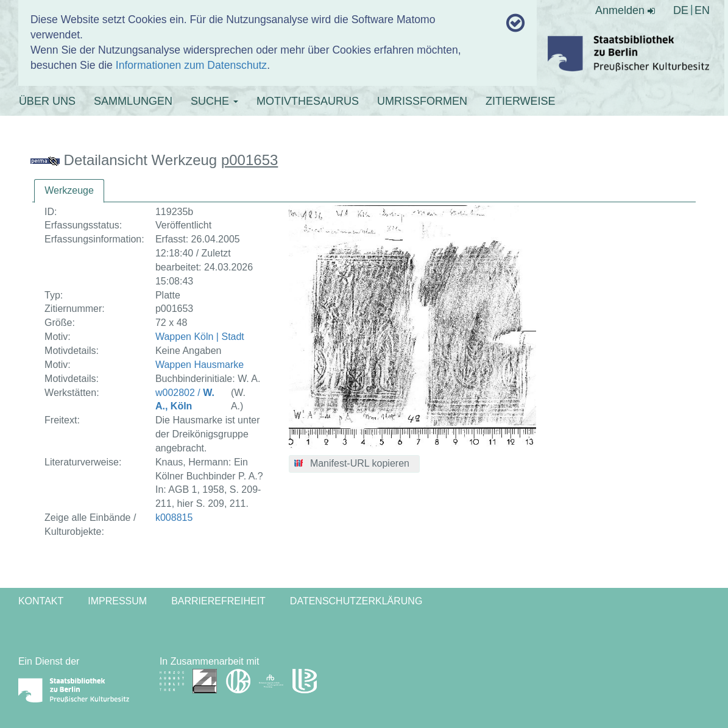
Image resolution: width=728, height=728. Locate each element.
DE (681, 10)
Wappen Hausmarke (200, 365)
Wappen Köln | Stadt (200, 337)
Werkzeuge (69, 190)
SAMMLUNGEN (133, 101)
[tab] (69, 191)
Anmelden (625, 10)
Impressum (117, 601)
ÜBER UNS (47, 101)
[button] (354, 464)
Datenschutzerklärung (356, 601)
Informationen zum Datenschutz (191, 65)
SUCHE (214, 101)
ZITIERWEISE (521, 101)
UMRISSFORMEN (422, 101)
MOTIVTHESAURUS (308, 101)
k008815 (174, 518)
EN (702, 10)
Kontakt (41, 601)
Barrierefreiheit (218, 601)
